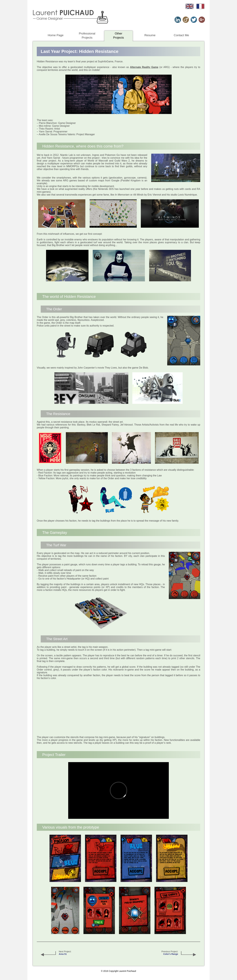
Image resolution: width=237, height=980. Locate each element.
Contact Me (181, 35)
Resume (150, 35)
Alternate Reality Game (144, 67)
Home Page (56, 35)
